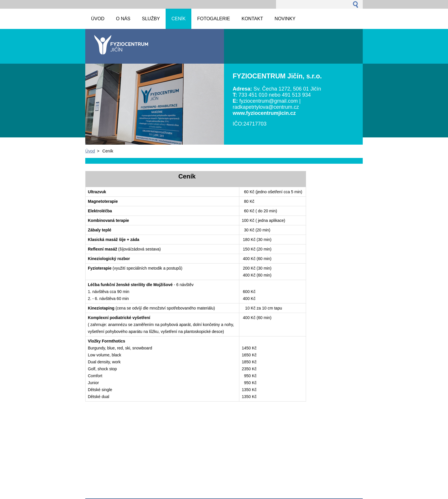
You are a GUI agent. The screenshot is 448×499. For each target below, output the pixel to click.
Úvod (90, 151)
